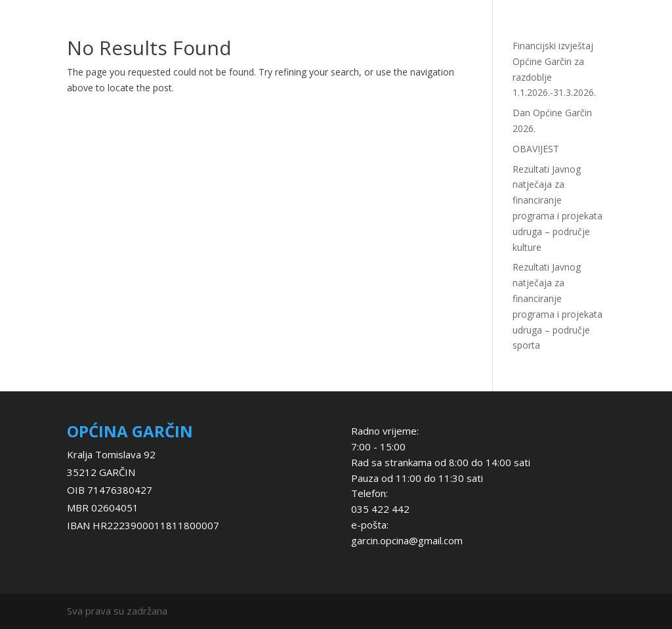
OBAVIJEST (536, 149)
